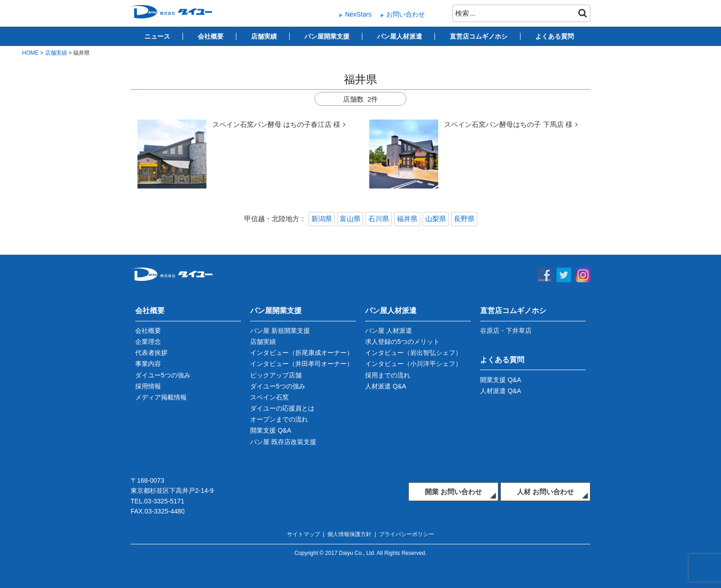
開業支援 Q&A (271, 430)
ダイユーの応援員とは (282, 408)
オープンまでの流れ (279, 419)
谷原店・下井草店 (506, 331)
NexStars (358, 14)
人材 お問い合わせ (545, 492)
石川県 (379, 219)
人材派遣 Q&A (386, 386)
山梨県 (436, 219)
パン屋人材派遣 (400, 36)
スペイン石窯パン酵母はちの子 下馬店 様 (508, 124)
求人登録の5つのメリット (402, 342)
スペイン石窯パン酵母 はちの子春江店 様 (276, 124)
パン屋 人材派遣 (389, 331)
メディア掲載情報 (161, 397)
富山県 (350, 219)
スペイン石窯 (269, 397)
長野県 (464, 219)
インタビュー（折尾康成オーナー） (302, 353)
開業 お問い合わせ (453, 492)
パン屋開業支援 (327, 36)
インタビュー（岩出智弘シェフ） (413, 353)
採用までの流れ (388, 375)
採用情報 (148, 386)
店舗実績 (264, 36)
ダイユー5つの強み (163, 375)
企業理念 (148, 342)
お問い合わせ (406, 14)
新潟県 (322, 219)
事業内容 (148, 364)
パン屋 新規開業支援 (280, 331)
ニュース (157, 36)
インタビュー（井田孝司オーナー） (302, 364)
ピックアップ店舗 (276, 375)
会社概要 (211, 36)
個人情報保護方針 (349, 534)
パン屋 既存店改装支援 (283, 442)
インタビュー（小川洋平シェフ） (413, 364)
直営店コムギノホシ (479, 36)
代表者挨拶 (151, 353)
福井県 (407, 219)
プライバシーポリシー (406, 534)
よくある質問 (555, 36)
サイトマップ (303, 534)
